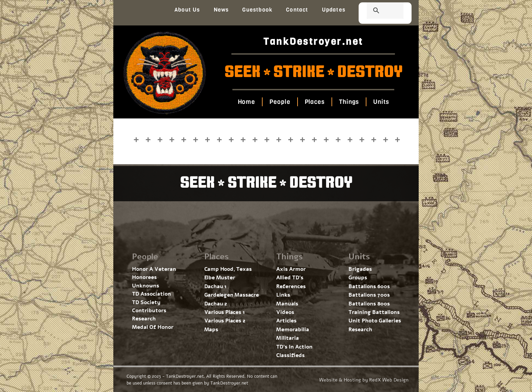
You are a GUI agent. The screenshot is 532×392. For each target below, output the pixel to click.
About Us (187, 10)
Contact (297, 10)
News (221, 10)
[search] (377, 11)
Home (246, 102)
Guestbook (257, 10)
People (280, 102)
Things (349, 102)
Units (381, 102)
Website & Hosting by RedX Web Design (364, 380)
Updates (334, 10)
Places (314, 102)
